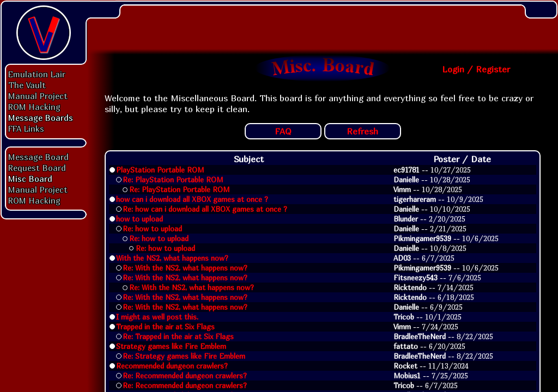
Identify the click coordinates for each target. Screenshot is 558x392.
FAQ (283, 131)
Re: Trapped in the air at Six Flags (178, 336)
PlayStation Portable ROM (160, 170)
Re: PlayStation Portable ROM (173, 180)
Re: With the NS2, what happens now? (185, 268)
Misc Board (30, 179)
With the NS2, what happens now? (172, 258)
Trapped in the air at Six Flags (165, 327)
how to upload (139, 219)
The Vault (27, 85)
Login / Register (476, 69)
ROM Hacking (34, 107)
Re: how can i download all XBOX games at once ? (205, 209)
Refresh (362, 131)
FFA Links (26, 128)
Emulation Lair (37, 74)
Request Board (37, 168)
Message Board (38, 157)
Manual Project (38, 96)
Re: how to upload (152, 229)
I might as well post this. (157, 317)
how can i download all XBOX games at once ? (192, 199)
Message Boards (41, 118)
